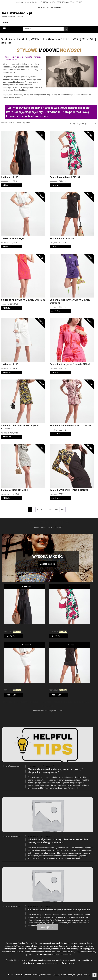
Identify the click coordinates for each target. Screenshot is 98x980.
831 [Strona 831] (56, 510)
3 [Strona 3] (37, 510)
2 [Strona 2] (34, 510)
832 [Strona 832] (62, 510)
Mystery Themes (82, 975)
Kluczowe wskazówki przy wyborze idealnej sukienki (59, 941)
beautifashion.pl (17, 13)
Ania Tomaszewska (13, 799)
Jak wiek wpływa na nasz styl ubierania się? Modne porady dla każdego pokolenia (58, 874)
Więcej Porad (48, 927)
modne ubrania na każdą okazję (14, 17)
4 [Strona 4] (41, 510)
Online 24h (44, 8)
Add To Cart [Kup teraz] (7, 185)
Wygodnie (57, 8)
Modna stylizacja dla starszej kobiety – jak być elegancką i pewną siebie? (55, 804)
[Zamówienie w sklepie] (82, 123)
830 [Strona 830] (50, 510)
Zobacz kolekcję (48, 564)
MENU (5, 23)
